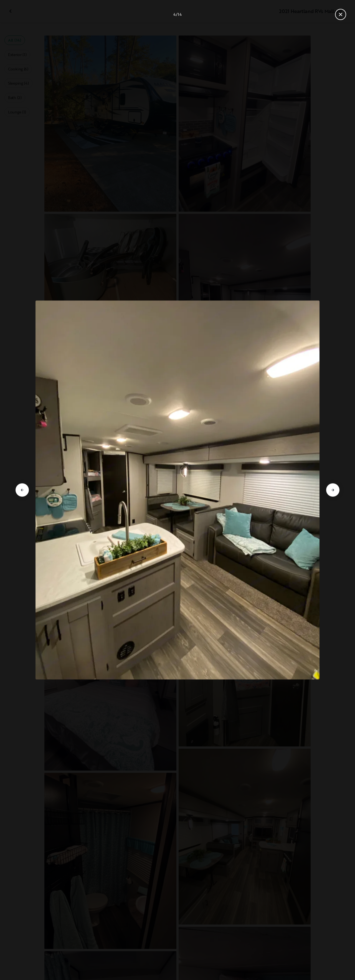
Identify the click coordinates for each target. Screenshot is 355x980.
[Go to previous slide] (22, 490)
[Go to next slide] (333, 490)
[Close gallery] (341, 14)
